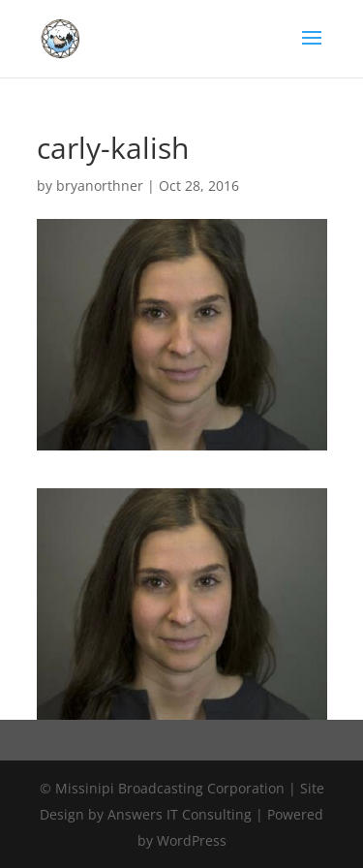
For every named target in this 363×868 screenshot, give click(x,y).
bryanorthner (100, 186)
